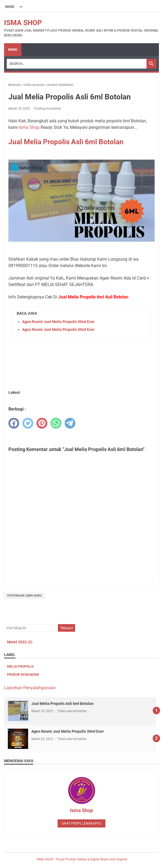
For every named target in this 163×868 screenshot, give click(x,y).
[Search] (77, 64)
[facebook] (14, 423)
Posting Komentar (48, 109)
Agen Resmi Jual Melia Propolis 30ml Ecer (58, 322)
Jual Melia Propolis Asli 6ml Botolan (66, 142)
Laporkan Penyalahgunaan (30, 688)
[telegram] (70, 423)
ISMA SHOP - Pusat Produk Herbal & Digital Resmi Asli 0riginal (81, 859)
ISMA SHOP (23, 23)
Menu (13, 50)
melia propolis (20, 667)
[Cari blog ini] (31, 628)
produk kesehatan (23, 675)
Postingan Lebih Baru (24, 596)
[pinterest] (42, 423)
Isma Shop (29, 127)
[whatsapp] (56, 423)
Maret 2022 (20, 642)
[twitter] (28, 423)
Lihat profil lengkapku (81, 823)
